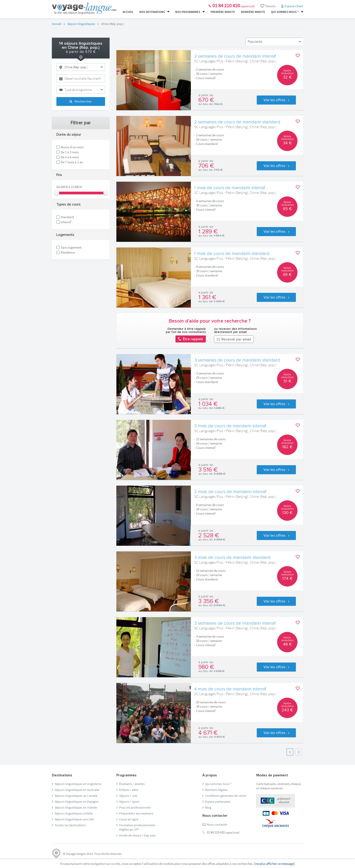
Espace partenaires (218, 802)
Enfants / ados (129, 790)
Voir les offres (276, 100)
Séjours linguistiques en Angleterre (78, 784)
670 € (206, 100)
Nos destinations (154, 12)
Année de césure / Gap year (137, 835)
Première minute (223, 12)
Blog (208, 807)
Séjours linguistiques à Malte (74, 813)
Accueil (128, 12)
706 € (206, 166)
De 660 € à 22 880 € (69, 187)
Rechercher (81, 102)
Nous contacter (217, 824)
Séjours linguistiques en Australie (77, 790)
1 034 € (208, 404)
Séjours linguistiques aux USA (74, 819)
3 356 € (209, 601)
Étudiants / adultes (132, 784)
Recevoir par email (234, 340)
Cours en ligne (129, 819)
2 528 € (209, 535)
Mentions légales (216, 790)
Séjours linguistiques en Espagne (77, 802)
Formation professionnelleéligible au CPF (137, 827)
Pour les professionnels (135, 807)
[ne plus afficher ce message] (275, 864)
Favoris (268, 6)
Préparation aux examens (136, 813)
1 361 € (207, 297)
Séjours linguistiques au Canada (76, 796)
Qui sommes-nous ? (287, 12)
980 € (206, 667)
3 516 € (208, 470)
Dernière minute (253, 12)
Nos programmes (190, 12)
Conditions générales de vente (226, 796)
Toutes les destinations (70, 825)
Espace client (294, 6)
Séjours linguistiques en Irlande (76, 807)
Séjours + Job (128, 796)
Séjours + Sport (129, 802)
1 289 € (208, 232)
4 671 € (208, 733)
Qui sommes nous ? (218, 784)
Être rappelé (191, 339)
